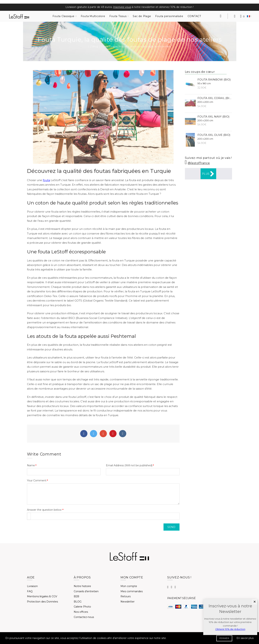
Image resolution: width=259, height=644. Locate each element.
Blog (95, 46)
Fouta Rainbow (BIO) (214, 81)
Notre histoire (82, 586)
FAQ (30, 591)
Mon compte (129, 586)
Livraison (32, 586)
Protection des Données (42, 602)
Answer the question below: (44, 510)
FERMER (224, 638)
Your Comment (37, 480)
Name (31, 465)
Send (171, 527)
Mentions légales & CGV (42, 596)
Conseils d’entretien (86, 591)
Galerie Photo (82, 607)
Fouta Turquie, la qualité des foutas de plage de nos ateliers (136, 46)
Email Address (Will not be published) (129, 465)
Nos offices (81, 612)
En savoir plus (245, 638)
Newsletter (128, 602)
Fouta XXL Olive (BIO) (214, 137)
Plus (208, 174)
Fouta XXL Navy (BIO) (213, 118)
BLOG (78, 602)
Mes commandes (132, 591)
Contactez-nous (84, 617)
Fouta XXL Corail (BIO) (215, 100)
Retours (126, 596)
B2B (76, 596)
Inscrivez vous (122, 7)
